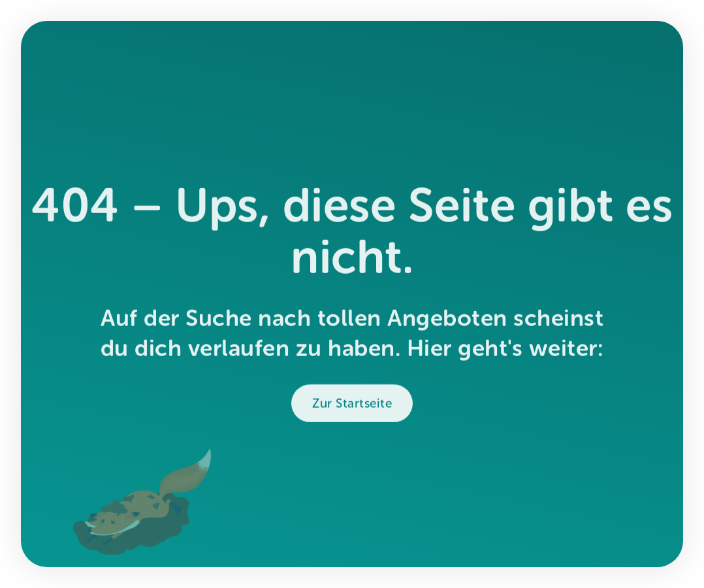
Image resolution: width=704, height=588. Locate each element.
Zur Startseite (352, 407)
